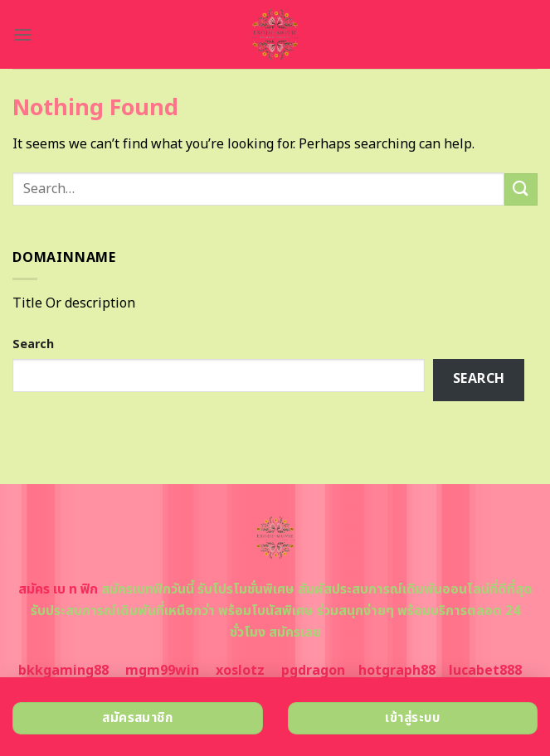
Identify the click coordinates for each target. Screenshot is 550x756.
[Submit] (521, 189)
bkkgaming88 (63, 671)
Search (33, 344)
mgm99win (162, 671)
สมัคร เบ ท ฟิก (58, 589)
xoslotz (240, 671)
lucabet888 (485, 671)
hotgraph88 (397, 671)
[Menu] (22, 34)
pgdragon (313, 671)
